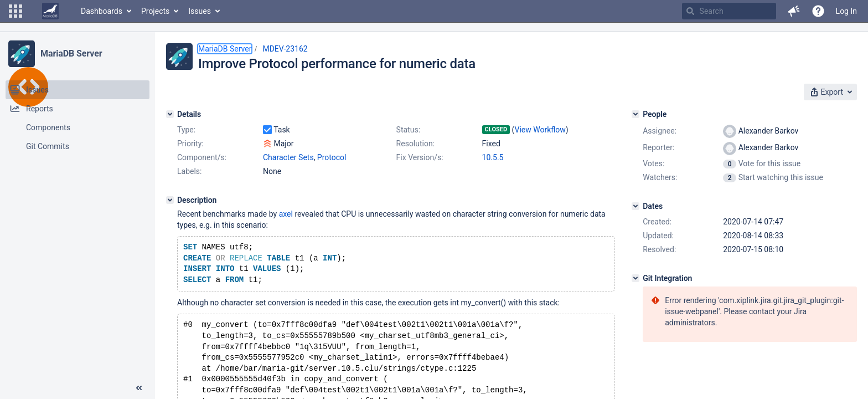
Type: (186, 130)
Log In (846, 11)
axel (286, 214)
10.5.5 (493, 157)
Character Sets (288, 157)
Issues (200, 11)
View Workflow (540, 130)
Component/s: (202, 157)
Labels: (189, 171)
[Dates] (635, 206)
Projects (155, 11)
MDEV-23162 (285, 49)
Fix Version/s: (420, 157)
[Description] (170, 200)
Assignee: (660, 131)
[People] (635, 114)
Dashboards (102, 11)
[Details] (170, 114)
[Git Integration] (635, 278)
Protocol (332, 157)
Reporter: (658, 147)
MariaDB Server (71, 53)
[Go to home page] (50, 11)
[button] (15, 11)
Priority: (190, 144)
